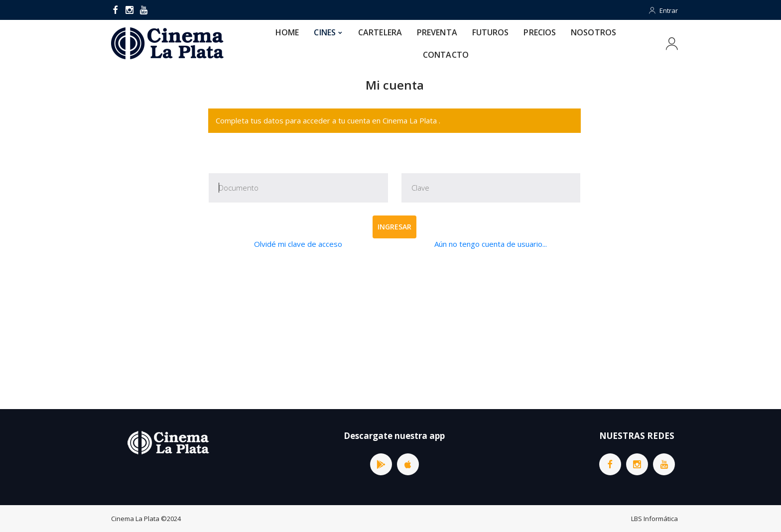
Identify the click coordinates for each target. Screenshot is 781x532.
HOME (287, 32)
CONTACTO (446, 55)
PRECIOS (540, 32)
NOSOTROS (593, 32)
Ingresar (394, 227)
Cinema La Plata (135, 519)
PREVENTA (437, 32)
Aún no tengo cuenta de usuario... (491, 244)
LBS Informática (654, 519)
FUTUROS (491, 32)
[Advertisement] (394, 329)
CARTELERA (380, 32)
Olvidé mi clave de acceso (298, 244)
